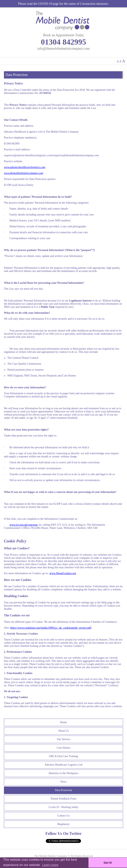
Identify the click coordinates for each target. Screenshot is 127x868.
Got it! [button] (108, 863)
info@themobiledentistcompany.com (63, 49)
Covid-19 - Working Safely (63, 807)
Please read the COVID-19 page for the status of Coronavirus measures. (64, 4)
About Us (63, 731)
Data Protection (63, 790)
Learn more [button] (50, 865)
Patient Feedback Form (63, 799)
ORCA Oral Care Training (63, 756)
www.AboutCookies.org (63, 573)
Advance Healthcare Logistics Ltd (63, 765)
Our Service (63, 739)
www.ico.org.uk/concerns (23, 525)
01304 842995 (63, 42)
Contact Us (64, 816)
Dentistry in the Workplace (64, 773)
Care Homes (63, 748)
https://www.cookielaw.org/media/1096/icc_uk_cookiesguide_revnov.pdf (51, 628)
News (63, 782)
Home (63, 722)
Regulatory (63, 824)
